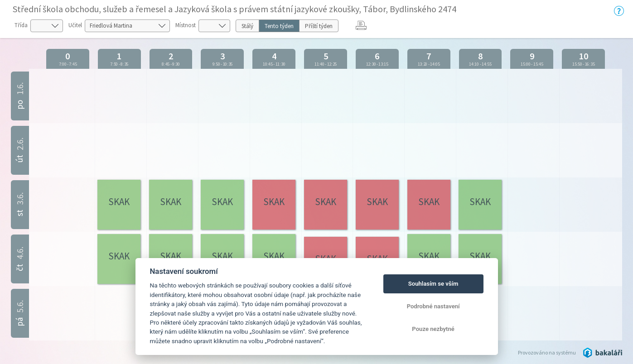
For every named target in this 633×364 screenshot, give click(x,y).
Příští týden (319, 26)
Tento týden (279, 26)
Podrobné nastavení (433, 306)
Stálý (247, 26)
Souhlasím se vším (433, 284)
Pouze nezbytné (433, 329)
